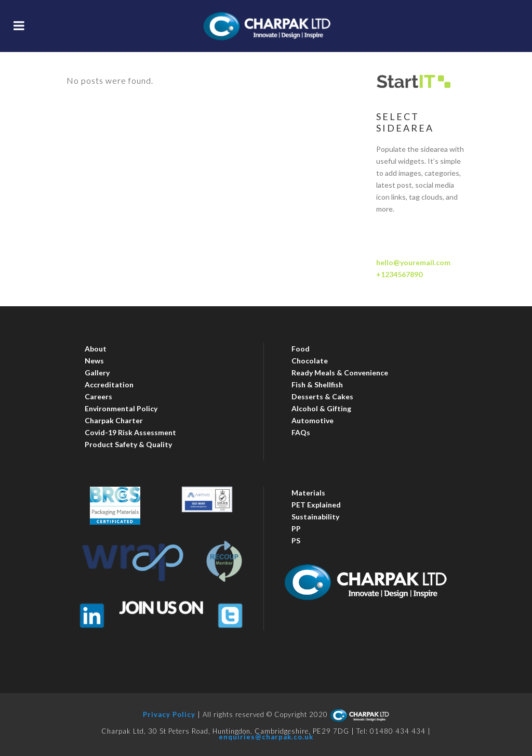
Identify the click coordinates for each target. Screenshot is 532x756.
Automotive (312, 420)
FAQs (301, 432)
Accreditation (109, 384)
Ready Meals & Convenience (340, 373)
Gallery (97, 373)
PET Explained (316, 505)
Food (301, 349)
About (96, 349)
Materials (308, 493)
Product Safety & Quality (128, 444)
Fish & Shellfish (317, 384)
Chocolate (310, 361)
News (94, 361)
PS (296, 540)
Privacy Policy (169, 715)
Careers (98, 396)
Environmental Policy (121, 408)
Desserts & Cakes (322, 396)
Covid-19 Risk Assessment (130, 432)
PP (296, 529)
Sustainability (315, 517)
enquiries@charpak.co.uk (266, 737)
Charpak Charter (114, 420)
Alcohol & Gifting (321, 408)
